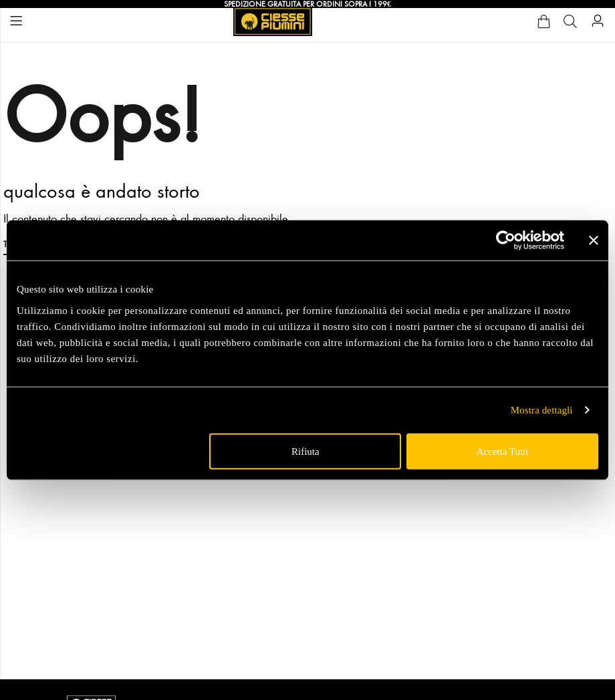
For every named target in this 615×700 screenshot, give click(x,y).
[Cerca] (570, 21)
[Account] (598, 21)
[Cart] (543, 21)
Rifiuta (305, 451)
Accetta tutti (502, 451)
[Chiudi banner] (594, 240)
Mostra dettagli (542, 410)
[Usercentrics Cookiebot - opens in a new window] (506, 240)
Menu (16, 21)
